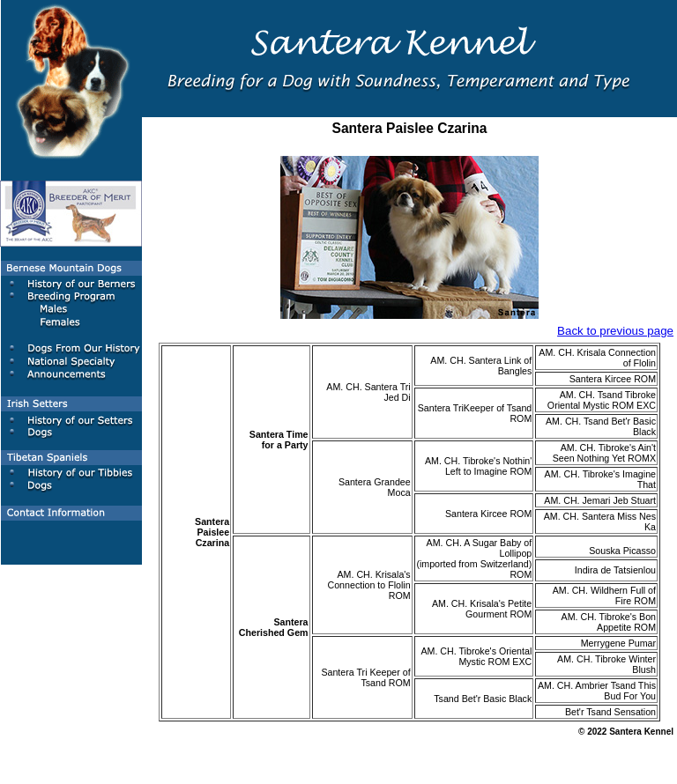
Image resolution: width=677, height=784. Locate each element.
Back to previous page (615, 331)
